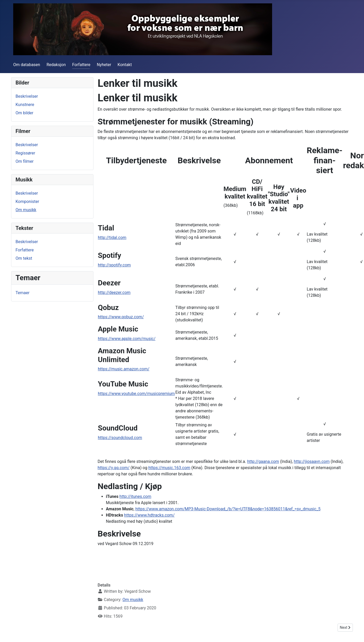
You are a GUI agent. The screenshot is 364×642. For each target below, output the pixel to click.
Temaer (23, 293)
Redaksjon (56, 65)
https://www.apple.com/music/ (127, 339)
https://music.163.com (169, 468)
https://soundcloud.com (120, 438)
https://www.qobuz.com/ (121, 317)
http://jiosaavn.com (312, 461)
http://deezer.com (114, 292)
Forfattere (81, 65)
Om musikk (26, 210)
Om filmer (25, 161)
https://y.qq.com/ (114, 468)
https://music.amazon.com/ (124, 369)
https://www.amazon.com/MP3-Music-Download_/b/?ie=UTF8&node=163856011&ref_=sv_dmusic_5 (228, 509)
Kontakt (125, 65)
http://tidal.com (112, 238)
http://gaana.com (263, 461)
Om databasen (27, 65)
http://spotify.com (114, 265)
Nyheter (104, 65)
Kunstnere (25, 105)
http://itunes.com (135, 496)
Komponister (27, 202)
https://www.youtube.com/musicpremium (136, 394)
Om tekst (24, 258)
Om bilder (24, 113)
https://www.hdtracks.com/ (149, 515)
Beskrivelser (27, 96)
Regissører (25, 153)
